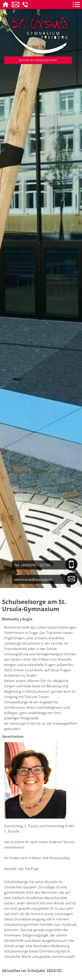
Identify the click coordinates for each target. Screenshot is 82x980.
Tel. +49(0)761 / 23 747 (33, 565)
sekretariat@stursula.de (33, 579)
